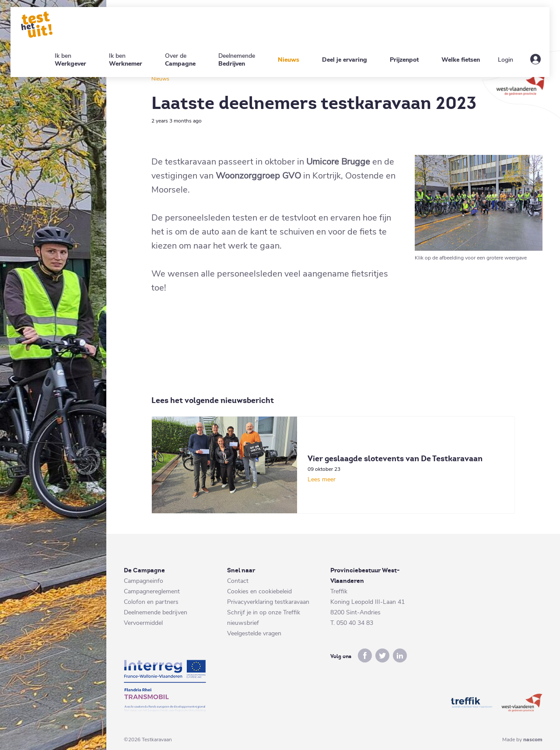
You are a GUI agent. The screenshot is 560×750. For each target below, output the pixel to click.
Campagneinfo (143, 581)
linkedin (400, 655)
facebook (365, 655)
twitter (382, 655)
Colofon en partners (151, 602)
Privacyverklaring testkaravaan (268, 602)
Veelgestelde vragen (254, 633)
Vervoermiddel (143, 623)
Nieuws (160, 79)
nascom (533, 739)
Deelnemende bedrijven (156, 612)
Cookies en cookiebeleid (259, 591)
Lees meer (322, 479)
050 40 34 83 (355, 623)
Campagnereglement (152, 591)
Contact (238, 581)
